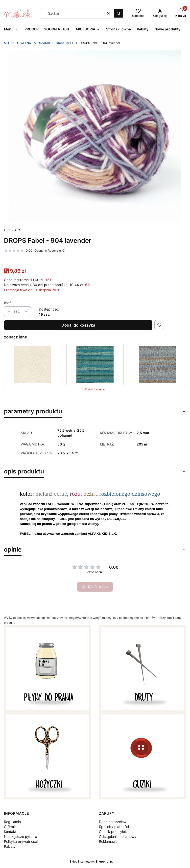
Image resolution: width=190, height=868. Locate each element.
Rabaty (10, 846)
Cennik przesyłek (113, 832)
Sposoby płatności (114, 827)
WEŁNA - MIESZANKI (35, 43)
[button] (119, 13)
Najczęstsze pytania (21, 836)
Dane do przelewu (114, 822)
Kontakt (10, 832)
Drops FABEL (65, 43)
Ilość (8, 303)
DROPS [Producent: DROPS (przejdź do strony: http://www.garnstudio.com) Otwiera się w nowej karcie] (10, 230)
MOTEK (9, 43)
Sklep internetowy (89, 861)
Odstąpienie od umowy (118, 836)
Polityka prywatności (21, 841)
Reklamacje (108, 841)
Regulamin (12, 822)
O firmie (10, 827)
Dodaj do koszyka (78, 325)
